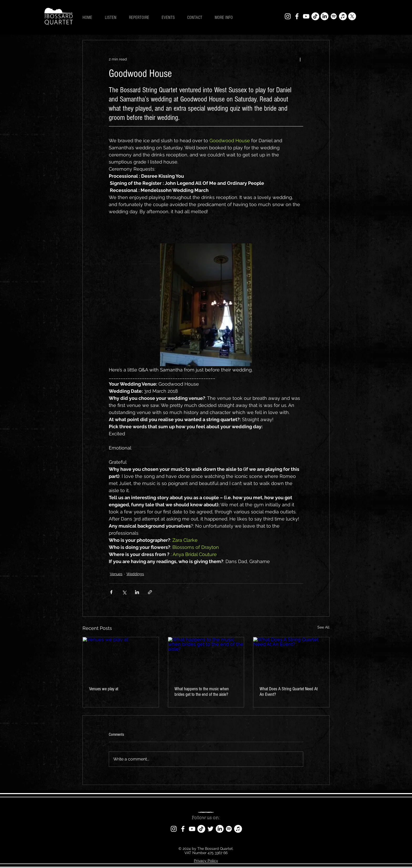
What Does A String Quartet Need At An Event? (289, 692)
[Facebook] (297, 16)
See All (323, 627)
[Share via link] (150, 592)
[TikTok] (315, 16)
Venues (116, 574)
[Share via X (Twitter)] (124, 592)
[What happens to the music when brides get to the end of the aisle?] (206, 658)
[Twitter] (210, 829)
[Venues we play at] (121, 658)
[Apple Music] (343, 16)
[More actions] (300, 59)
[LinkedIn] (325, 16)
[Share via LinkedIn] (137, 592)
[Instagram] (288, 16)
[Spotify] (334, 16)
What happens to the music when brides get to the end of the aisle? (202, 692)
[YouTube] (306, 16)
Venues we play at (104, 689)
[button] (226, 18)
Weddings (135, 574)
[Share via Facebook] (111, 592)
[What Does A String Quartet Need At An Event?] (291, 658)
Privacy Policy (206, 861)
